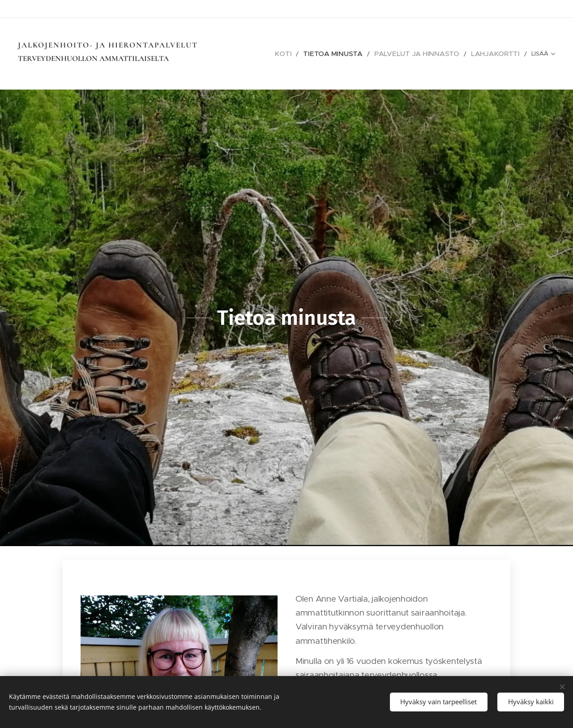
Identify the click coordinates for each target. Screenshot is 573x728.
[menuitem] (316, 54)
